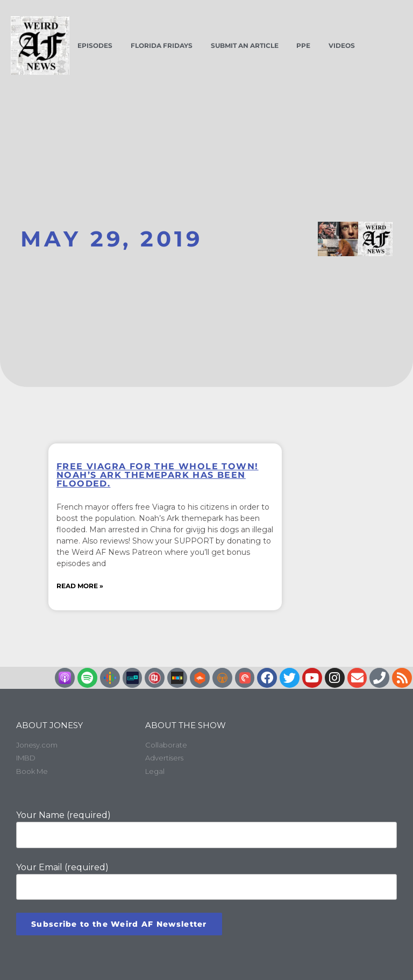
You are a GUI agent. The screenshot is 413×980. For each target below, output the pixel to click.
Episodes (95, 45)
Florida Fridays (162, 45)
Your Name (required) (206, 828)
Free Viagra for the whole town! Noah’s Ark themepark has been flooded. (157, 475)
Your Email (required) (206, 880)
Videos (342, 45)
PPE (303, 45)
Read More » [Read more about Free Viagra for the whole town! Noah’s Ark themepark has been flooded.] (80, 586)
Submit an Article (245, 45)
